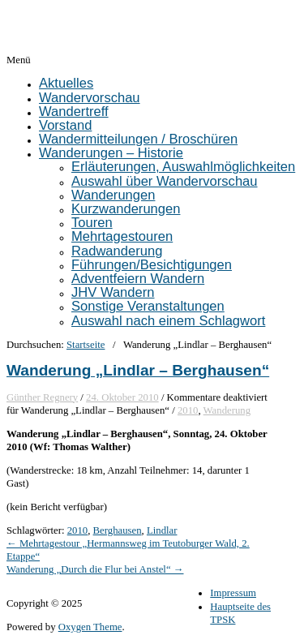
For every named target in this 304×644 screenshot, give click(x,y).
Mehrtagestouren (122, 236)
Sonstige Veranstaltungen (148, 306)
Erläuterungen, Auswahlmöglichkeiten (183, 167)
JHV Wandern (113, 292)
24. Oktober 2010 (122, 397)
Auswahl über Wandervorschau (165, 181)
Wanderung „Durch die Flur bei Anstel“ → (95, 569)
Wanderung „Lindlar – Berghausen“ (138, 370)
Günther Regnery (42, 397)
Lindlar (162, 530)
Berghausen (118, 530)
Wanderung (227, 410)
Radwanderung (117, 251)
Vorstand (65, 125)
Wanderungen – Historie (111, 153)
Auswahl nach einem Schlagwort (168, 321)
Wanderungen (113, 195)
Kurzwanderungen (126, 209)
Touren (92, 223)
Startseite (86, 345)
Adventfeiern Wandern (138, 279)
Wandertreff (74, 112)
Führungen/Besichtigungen (152, 265)
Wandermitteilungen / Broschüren (138, 139)
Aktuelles (66, 83)
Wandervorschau (90, 98)
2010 (188, 410)
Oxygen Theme (90, 627)
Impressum (233, 593)
